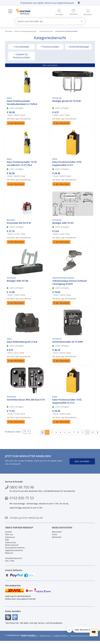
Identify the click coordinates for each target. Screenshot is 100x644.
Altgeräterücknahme (14, 551)
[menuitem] (73, 12)
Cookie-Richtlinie (61, 639)
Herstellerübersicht (14, 559)
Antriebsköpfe (22, 47)
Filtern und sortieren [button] (50, 65)
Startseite (9, 31)
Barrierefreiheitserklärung (82, 639)
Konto (54, 536)
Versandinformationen (15, 549)
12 (26, 432)
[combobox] (50, 21)
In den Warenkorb (16, 123)
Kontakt (8, 533)
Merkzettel (57, 538)
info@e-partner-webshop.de (26, 518)
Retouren (9, 554)
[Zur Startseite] (22, 12)
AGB (7, 541)
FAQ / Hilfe (10, 562)
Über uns (9, 536)
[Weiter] (98, 432)
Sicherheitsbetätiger (79, 47)
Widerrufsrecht (12, 546)
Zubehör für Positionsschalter (22, 56)
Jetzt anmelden (82, 461)
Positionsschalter (50, 47)
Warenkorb (57, 533)
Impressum (10, 538)
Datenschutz (11, 544)
